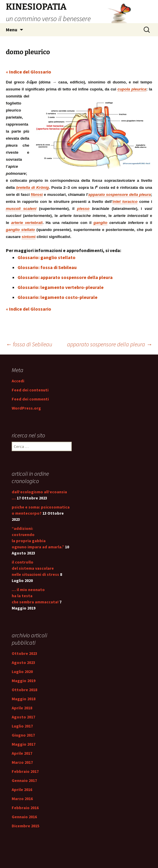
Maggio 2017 (24, 744)
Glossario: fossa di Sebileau (47, 267)
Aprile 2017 (22, 753)
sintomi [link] (29, 237)
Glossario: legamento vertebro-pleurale (61, 287)
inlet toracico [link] (125, 202)
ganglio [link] (100, 223)
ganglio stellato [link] (20, 230)
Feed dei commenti (30, 399)
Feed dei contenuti (30, 390)
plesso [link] (83, 209)
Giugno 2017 (23, 735)
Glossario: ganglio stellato (47, 257)
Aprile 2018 (22, 708)
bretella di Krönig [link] (32, 188)
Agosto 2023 (23, 662)
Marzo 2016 (22, 799)
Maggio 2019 (24, 681)
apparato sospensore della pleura (110, 344)
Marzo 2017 (22, 762)
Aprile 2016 (22, 790)
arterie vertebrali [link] (27, 223)
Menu (12, 30)
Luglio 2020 (22, 672)
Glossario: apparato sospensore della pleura (65, 277)
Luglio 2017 (22, 726)
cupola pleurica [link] (132, 89)
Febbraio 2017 (25, 771)
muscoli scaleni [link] (21, 209)
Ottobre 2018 (24, 690)
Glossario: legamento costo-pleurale (57, 297)
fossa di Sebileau (29, 344)
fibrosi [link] (37, 195)
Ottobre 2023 (24, 653)
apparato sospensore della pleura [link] (120, 195)
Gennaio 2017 (24, 780)
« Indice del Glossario (29, 72)
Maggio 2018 (24, 699)
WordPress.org (26, 408)
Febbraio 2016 (25, 808)
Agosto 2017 (23, 717)
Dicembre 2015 (25, 826)
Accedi (18, 381)
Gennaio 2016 (24, 817)
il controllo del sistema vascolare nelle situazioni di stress (35, 568)
